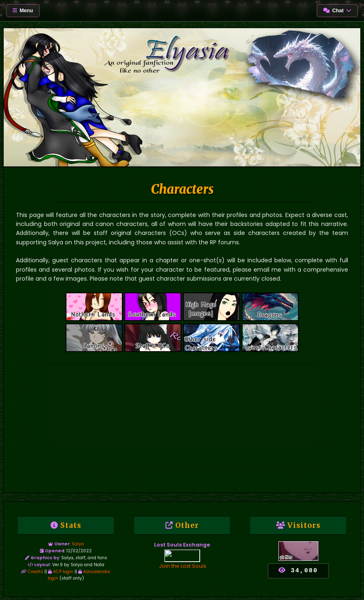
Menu (23, 11)
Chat (337, 11)
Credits (32, 572)
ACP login (61, 572)
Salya (78, 544)
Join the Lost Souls (183, 566)
